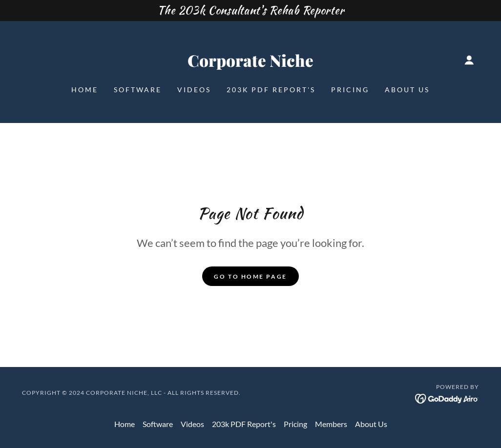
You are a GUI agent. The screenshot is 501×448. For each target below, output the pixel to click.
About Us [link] (407, 90)
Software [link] (138, 90)
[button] (469, 60)
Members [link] (331, 424)
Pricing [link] (350, 90)
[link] (250, 64)
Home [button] (125, 424)
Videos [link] (194, 90)
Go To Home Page (250, 276)
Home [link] (85, 90)
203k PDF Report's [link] (271, 90)
